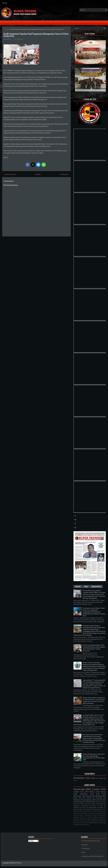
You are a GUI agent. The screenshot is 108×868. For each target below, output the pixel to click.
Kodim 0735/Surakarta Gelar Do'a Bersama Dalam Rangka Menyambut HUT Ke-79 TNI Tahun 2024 (94, 757)
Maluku (75, 819)
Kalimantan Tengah (100, 802)
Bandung (99, 796)
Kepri (83, 817)
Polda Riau (82, 819)
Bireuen (95, 815)
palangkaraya (88, 800)
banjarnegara (92, 807)
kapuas (86, 813)
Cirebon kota (79, 792)
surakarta (101, 804)
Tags (86, 587)
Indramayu (84, 794)
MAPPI (95, 817)
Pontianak (101, 819)
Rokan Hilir (76, 821)
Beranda (38, 174)
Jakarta (103, 792)
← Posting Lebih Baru (10, 174)
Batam (75, 811)
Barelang (88, 815)
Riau (89, 804)
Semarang (80, 802)
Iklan (84, 852)
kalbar (75, 809)
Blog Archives (96, 587)
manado (89, 802)
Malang (102, 817)
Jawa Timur (83, 809)
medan (99, 813)
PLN (75, 780)
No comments (19, 39)
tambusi (85, 824)
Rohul (92, 792)
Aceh (98, 794)
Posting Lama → (65, 174)
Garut (84, 807)
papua (96, 823)
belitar (94, 806)
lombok (91, 823)
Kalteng (89, 798)
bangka (76, 806)
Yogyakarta (95, 821)
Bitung (89, 796)
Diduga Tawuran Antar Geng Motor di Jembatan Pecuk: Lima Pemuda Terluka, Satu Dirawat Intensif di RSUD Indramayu (94, 701)
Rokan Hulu (77, 798)
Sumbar (88, 821)
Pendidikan (79, 778)
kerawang (92, 813)
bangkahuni (103, 821)
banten (101, 807)
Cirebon (96, 789)
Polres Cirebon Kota (92, 819)
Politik (93, 778)
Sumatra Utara (78, 813)
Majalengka (79, 789)
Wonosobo (77, 796)
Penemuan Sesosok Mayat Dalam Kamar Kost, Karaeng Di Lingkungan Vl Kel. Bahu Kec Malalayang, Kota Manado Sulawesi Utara (94, 612)
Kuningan (99, 798)
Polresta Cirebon (100, 800)
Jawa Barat (87, 811)
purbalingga (103, 823)
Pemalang (76, 807)
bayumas (77, 823)
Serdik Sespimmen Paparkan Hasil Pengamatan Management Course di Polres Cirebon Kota (36, 35)
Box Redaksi (86, 849)
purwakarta (78, 824)
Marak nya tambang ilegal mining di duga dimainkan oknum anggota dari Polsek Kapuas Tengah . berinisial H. (94, 648)
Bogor (101, 806)
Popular (78, 587)
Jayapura (95, 811)
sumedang (85, 806)
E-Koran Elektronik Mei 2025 (91, 841)
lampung (97, 809)
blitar (94, 804)
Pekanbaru (77, 800)
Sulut (83, 821)
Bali (103, 809)
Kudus (89, 817)
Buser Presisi (18, 863)
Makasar (102, 811)
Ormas (101, 778)
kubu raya (84, 823)
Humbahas (76, 817)
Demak (102, 815)
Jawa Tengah (80, 804)
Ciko (80, 811)
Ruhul (90, 809)
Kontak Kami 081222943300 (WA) (93, 856)
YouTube (5, 3)
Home (6, 29)
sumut (81, 815)
